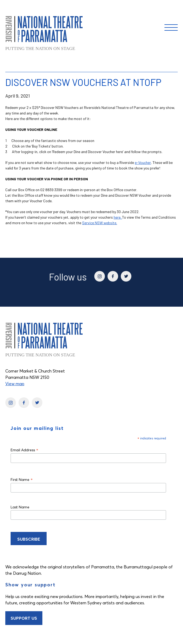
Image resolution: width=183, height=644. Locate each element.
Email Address (24, 450)
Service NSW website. (100, 223)
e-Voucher (143, 162)
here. (118, 217)
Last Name (20, 507)
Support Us (24, 618)
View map (15, 384)
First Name (22, 479)
